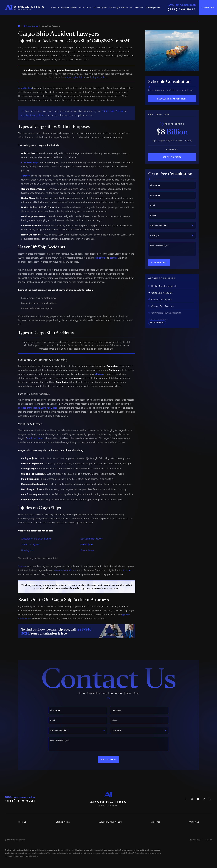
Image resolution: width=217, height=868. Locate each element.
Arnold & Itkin (25, 88)
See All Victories (172, 157)
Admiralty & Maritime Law (121, 7)
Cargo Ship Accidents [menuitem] (160, 293)
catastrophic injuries (76, 77)
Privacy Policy (195, 840)
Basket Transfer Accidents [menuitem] (163, 286)
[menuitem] (55, 7)
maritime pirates (35, 438)
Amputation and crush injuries (36, 538)
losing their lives (99, 77)
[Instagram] (204, 799)
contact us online (33, 115)
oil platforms (101, 258)
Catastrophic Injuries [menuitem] (160, 299)
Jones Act (139, 7)
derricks (114, 258)
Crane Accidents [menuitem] (158, 319)
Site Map (209, 840)
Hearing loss (27, 550)
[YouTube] (198, 799)
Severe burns (87, 550)
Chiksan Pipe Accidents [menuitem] (161, 306)
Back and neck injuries (92, 538)
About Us (55, 7)
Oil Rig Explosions (153, 7)
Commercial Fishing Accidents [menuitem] (165, 313)
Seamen (22, 566)
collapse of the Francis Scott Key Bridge (38, 408)
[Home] (25, 7)
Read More (172, 149)
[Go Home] (19, 26)
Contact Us (208, 7)
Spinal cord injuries (30, 544)
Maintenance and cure (65, 570)
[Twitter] (192, 799)
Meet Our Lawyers (69, 7)
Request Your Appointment (172, 99)
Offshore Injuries (100, 7)
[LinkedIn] (210, 799)
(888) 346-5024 (182, 9)
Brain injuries (87, 544)
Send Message (159, 262)
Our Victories (85, 7)
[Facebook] (186, 799)
